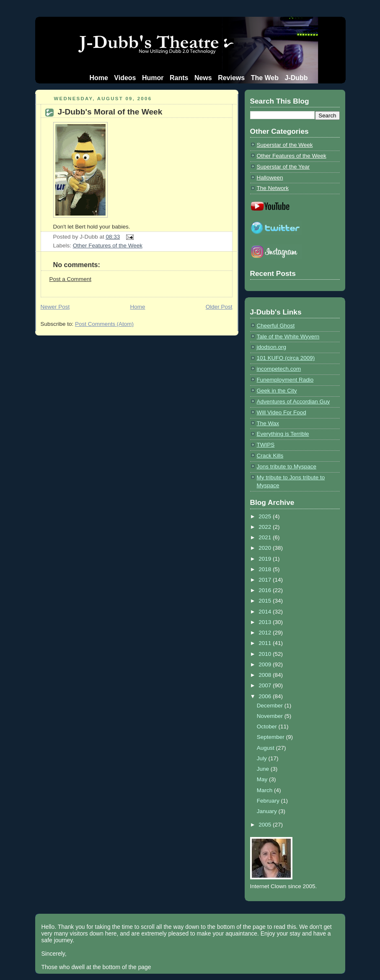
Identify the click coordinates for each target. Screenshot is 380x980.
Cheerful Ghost (276, 326)
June (264, 769)
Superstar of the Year (283, 167)
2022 (266, 527)
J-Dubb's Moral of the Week (110, 112)
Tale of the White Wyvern (288, 337)
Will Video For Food (282, 412)
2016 (266, 590)
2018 (266, 569)
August (266, 748)
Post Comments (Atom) (104, 324)
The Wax (268, 423)
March (265, 790)
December (271, 706)
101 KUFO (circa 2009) (286, 358)
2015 (266, 601)
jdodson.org (271, 347)
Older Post (219, 307)
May (263, 779)
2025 (266, 516)
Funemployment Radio (285, 380)
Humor (153, 78)
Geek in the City (277, 391)
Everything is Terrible (283, 434)
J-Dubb (296, 78)
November (271, 716)
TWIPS (266, 445)
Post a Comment (70, 279)
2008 (266, 675)
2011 (266, 643)
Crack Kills (270, 456)
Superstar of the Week (285, 145)
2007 (266, 685)
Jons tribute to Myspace (287, 467)
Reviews (231, 78)
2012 (266, 633)
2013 (266, 622)
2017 (266, 580)
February (269, 801)
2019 (266, 559)
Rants (179, 78)
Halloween (270, 178)
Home (98, 78)
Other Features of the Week (108, 246)
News (203, 78)
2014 (266, 612)
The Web (265, 78)
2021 (266, 537)
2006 (266, 696)
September (271, 737)
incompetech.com (279, 369)
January (268, 811)
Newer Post (55, 307)
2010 (266, 654)
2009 (266, 664)
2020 (266, 548)
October (268, 727)
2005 (266, 825)
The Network (273, 188)
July (263, 758)
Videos (125, 78)
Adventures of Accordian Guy (293, 402)
